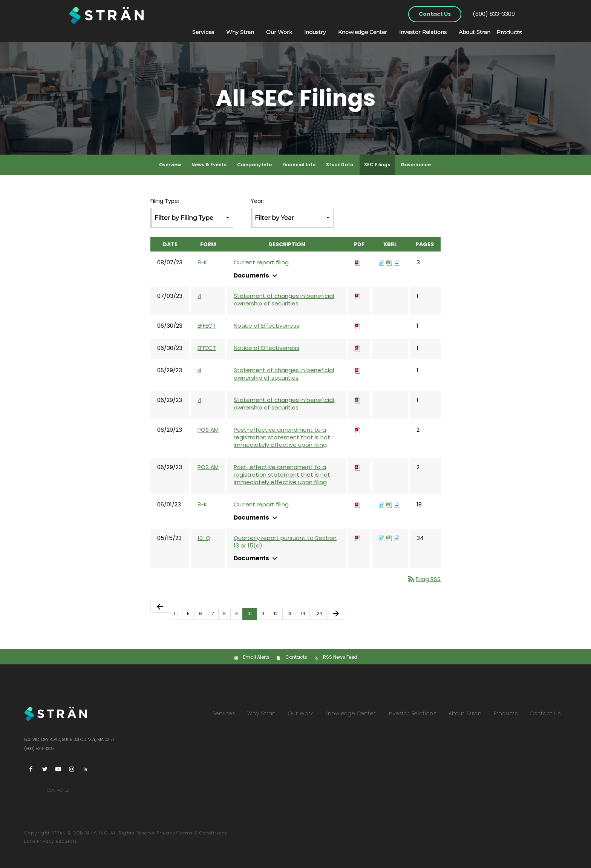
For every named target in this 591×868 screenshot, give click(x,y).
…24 (318, 613)
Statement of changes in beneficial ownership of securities (284, 300)
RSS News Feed (340, 657)
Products (505, 32)
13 (289, 613)
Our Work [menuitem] (300, 713)
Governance (416, 165)
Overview (170, 165)
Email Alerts (256, 657)
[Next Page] (336, 614)
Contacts (296, 657)
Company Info (254, 165)
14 (303, 613)
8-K (202, 262)
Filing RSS (424, 579)
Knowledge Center (355, 32)
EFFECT (207, 326)
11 (263, 613)
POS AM (208, 430)
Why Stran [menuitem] (262, 713)
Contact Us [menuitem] (545, 713)
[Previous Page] (160, 607)
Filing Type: (165, 201)
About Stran (467, 32)
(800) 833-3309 (494, 14)
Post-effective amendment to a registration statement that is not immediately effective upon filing (282, 437)
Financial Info (299, 165)
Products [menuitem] (506, 713)
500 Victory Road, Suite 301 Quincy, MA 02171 (69, 739)
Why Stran (232, 32)
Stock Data (340, 165)
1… (176, 613)
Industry (307, 32)
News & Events (209, 165)
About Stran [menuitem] (465, 713)
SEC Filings (377, 165)
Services (195, 32)
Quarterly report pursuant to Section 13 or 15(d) (285, 542)
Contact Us (435, 14)
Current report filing (261, 262)
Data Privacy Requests (51, 841)
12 (276, 613)
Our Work (271, 32)
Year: (257, 201)
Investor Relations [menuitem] (412, 713)
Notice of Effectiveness (266, 326)
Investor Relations (415, 32)
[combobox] (192, 218)
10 (250, 613)
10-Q (204, 538)
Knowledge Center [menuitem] (351, 713)
